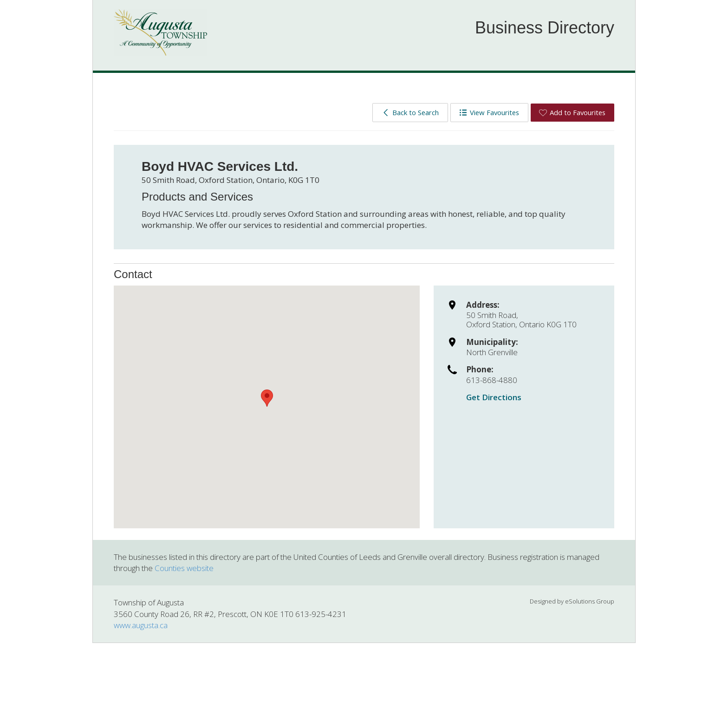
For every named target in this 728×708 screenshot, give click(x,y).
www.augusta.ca (141, 625)
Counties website (184, 568)
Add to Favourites (572, 112)
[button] (267, 398)
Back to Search (410, 112)
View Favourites (489, 112)
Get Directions (494, 397)
